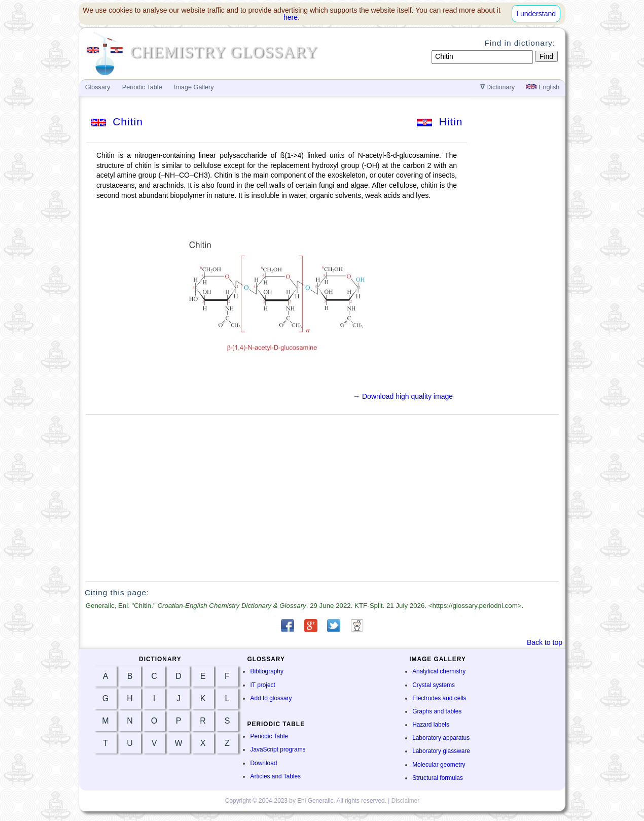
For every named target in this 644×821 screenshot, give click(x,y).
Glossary (98, 87)
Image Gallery (194, 87)
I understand (536, 14)
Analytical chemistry (439, 671)
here (291, 17)
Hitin (440, 122)
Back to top (545, 642)
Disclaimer (406, 801)
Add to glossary (271, 698)
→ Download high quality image (403, 396)
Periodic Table (269, 736)
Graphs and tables (437, 711)
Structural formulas (438, 778)
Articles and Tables (275, 776)
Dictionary (498, 87)
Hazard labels (431, 725)
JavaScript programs (278, 749)
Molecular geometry (439, 765)
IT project (262, 685)
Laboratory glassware (441, 751)
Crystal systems (434, 685)
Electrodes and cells (439, 698)
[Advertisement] (323, 498)
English (543, 87)
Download (263, 763)
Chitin (117, 122)
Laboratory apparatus (441, 738)
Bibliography (266, 671)
